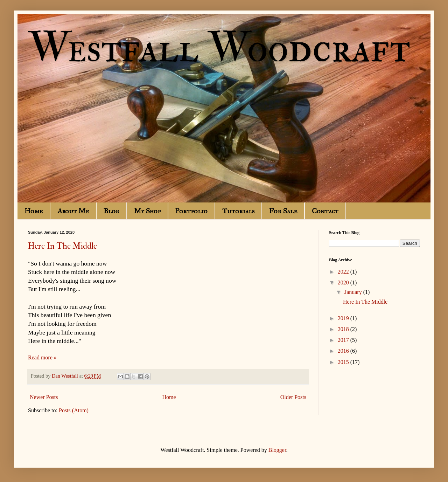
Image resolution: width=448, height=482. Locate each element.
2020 (344, 283)
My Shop (147, 211)
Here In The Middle (62, 246)
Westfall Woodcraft (219, 48)
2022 (344, 272)
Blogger (277, 450)
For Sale (283, 211)
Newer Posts (44, 397)
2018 (344, 329)
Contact (325, 211)
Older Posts (293, 397)
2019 (344, 318)
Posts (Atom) (74, 410)
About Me (73, 211)
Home (34, 211)
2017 (344, 340)
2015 (344, 362)
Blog (111, 211)
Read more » (42, 357)
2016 (344, 351)
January (354, 292)
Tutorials (238, 211)
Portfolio (191, 211)
